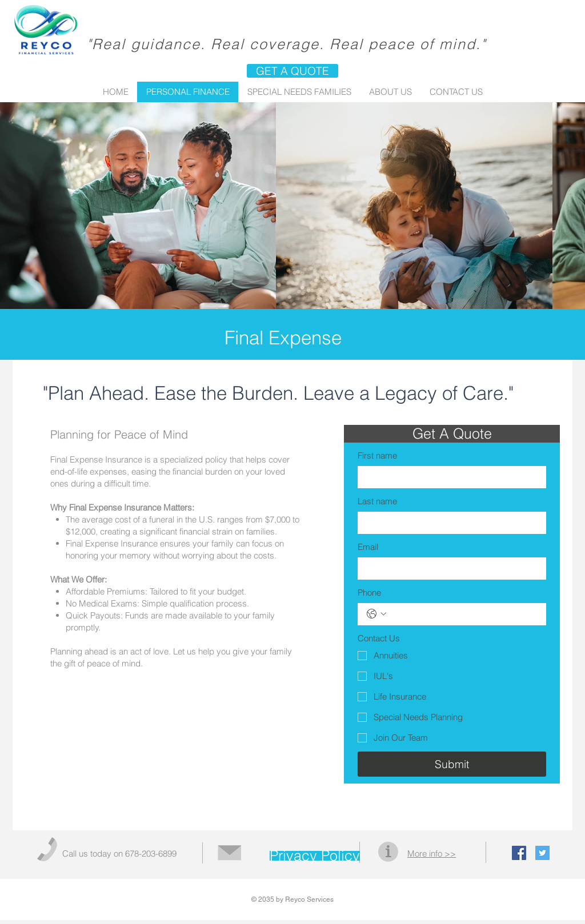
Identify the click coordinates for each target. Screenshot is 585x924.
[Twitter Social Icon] (542, 853)
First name (377, 455)
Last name (377, 501)
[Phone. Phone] (463, 614)
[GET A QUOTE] (292, 71)
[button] (452, 434)
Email (368, 547)
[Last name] (448, 523)
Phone (369, 592)
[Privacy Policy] (315, 856)
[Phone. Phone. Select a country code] (376, 614)
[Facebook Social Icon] (519, 853)
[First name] (448, 477)
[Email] (448, 569)
